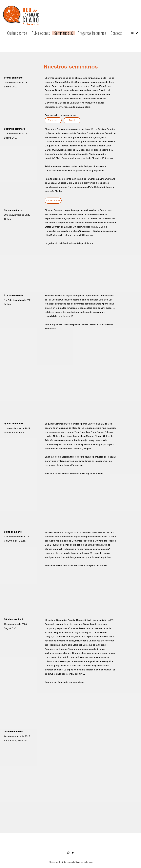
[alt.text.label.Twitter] (137, 33)
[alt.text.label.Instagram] (132, 33)
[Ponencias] (53, 120)
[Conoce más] (53, 201)
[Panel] (72, 120)
